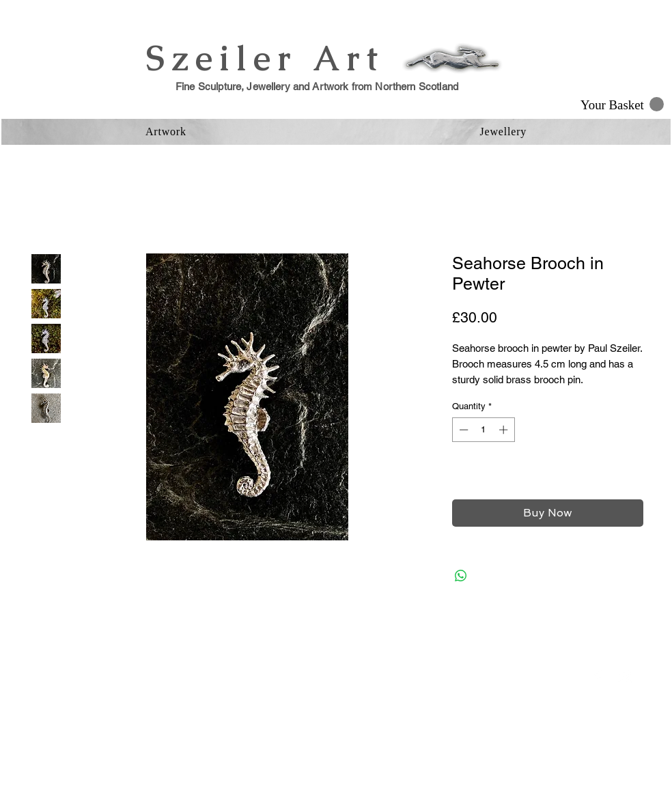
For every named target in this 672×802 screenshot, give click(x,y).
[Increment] (505, 430)
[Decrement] (462, 430)
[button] (622, 105)
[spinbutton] (483, 430)
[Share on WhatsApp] (461, 576)
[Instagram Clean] (625, 677)
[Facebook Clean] (598, 677)
